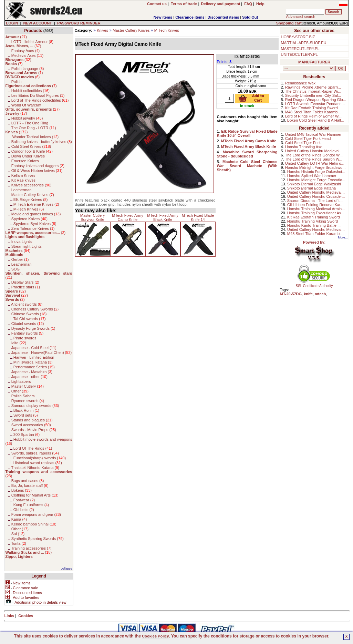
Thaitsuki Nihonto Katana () (35, 468)
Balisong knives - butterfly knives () (42, 142)
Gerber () (20, 259)
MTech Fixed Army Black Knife (163, 217)
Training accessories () (31, 548)
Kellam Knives (23, 175)
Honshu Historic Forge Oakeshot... (316, 172)
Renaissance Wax (300, 83)
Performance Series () (34, 367)
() (16, 37)
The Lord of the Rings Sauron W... (314, 159)
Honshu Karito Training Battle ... (314, 225)
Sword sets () (26, 415)
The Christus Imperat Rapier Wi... (313, 91)
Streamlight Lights (27, 246)
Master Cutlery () (28, 386)
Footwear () (24, 500)
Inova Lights (22, 242)
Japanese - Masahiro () (32, 372)
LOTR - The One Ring (30, 123)
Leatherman (22, 190)
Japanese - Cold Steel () (34, 348)
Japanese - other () (29, 377)
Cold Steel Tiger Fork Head (308, 139)
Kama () (19, 519)
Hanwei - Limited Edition (34, 357)
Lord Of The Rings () (33, 448)
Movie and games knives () (36, 214)
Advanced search (300, 17)
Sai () (18, 534)
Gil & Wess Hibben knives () (37, 171)
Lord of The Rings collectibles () (40, 100)
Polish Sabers (23, 396)
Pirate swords (25, 338)
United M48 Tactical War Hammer (313, 134)
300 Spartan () (27, 435)
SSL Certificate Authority (314, 284)
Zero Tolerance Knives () (33, 228)
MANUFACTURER (314, 62)
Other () (20, 391)
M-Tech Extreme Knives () (36, 204)
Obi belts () (24, 510)
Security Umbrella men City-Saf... (313, 95)
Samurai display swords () (35, 406)
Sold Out (250, 17)
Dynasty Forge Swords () (33, 328)
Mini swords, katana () (33, 362)
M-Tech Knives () (29, 209)
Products (33, 31)
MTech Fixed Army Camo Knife (127, 217)
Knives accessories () (32, 185)
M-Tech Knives (167, 30)
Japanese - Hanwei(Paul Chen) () (42, 352)
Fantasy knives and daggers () (38, 166)
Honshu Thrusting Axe (304, 147)
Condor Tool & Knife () (32, 151)
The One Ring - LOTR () (33, 128)
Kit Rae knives (23, 180)
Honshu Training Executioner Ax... (316, 213)
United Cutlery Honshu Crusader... (316, 196)
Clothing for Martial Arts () (35, 495)
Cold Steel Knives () (31, 146)
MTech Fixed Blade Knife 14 (198, 217)
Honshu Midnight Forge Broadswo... (315, 167)
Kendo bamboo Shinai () (34, 524)
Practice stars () (26, 287)
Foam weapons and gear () (36, 514)
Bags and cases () (28, 481)
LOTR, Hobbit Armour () (32, 42)
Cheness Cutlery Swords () (35, 309)
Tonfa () (18, 543)
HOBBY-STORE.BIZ (298, 37)
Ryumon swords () (28, 401)
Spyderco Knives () (29, 219)
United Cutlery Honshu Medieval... (314, 151)
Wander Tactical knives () (35, 137)
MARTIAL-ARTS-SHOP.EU (304, 43)
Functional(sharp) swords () (40, 458)
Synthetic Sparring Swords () (38, 539)
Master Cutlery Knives (131, 30)
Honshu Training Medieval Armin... (316, 209)
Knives (102, 30)
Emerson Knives (25, 161)
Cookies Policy (155, 636)
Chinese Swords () (29, 314)
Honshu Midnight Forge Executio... (316, 180)
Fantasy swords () (28, 333)
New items (163, 17)
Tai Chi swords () (30, 319)
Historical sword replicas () (38, 463)
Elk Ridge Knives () (31, 200)
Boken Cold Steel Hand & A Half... (316, 120)
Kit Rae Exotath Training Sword (312, 108)
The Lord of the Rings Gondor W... (314, 155)
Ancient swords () (27, 304)
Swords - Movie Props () (34, 430)
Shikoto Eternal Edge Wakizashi (314, 184)
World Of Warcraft (26, 105)
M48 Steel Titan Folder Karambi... (313, 112)
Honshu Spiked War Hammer (312, 176)
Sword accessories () (31, 425)
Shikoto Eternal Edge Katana (312, 188)
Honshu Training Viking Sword (313, 221)
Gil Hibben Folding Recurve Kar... (315, 205)
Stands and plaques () (32, 420)
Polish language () (28, 69)
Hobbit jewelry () (27, 118)
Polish (17, 82)
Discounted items (224, 17)
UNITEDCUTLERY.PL (299, 54)
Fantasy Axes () (26, 51)
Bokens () (22, 490)
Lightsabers (21, 381)
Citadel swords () (28, 324)
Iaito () (19, 343)
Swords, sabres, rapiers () (35, 453)
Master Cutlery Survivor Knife (93, 217)
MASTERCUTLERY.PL (300, 49)
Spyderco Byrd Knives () (35, 224)
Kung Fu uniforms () (31, 505)
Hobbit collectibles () (30, 91)
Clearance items (190, 17)
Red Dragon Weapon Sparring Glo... (316, 100)
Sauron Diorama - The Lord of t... (315, 201)
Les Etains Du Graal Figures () (38, 95)
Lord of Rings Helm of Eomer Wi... (314, 116)
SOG (15, 269)
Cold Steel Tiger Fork (303, 143)
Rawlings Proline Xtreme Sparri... (313, 87)
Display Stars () (25, 282)
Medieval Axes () (28, 55)
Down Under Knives (28, 156)
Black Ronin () (26, 410)
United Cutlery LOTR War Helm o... (315, 163)
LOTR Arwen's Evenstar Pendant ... (315, 104)
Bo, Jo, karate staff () (30, 485)
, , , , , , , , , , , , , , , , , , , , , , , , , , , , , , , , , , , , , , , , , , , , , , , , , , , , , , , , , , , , (309, 68)
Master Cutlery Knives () (33, 195)
